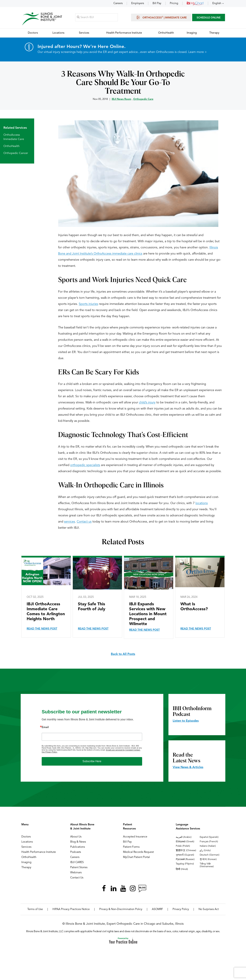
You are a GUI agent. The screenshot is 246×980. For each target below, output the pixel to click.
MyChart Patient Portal (136, 857)
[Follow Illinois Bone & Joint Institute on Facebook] (104, 889)
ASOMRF (157, 910)
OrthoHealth (11, 146)
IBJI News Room (121, 99)
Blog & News (78, 842)
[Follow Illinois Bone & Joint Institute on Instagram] (133, 889)
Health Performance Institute (39, 852)
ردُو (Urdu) (205, 851)
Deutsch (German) (210, 855)
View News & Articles (188, 767)
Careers (118, 3)
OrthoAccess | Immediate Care (161, 17)
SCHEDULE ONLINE (209, 18)
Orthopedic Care (143, 99)
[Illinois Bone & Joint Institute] (42, 19)
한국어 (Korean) (208, 859)
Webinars (76, 873)
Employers (138, 3)
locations (202, 503)
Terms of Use (35, 910)
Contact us (84, 522)
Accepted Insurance (135, 837)
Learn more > (197, 52)
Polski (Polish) (183, 846)
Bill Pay (157, 3)
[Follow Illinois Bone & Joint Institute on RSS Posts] (142, 889)
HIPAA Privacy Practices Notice (71, 910)
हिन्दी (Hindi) (182, 869)
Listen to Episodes (186, 721)
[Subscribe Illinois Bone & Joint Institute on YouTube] (123, 889)
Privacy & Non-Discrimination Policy (121, 910)
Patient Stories (79, 868)
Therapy (26, 868)
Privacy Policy (181, 910)
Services (26, 847)
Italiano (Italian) (208, 846)
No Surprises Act (209, 910)
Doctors (26, 837)
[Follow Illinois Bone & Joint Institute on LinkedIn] (113, 889)
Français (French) (209, 842)
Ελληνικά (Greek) (185, 842)
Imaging (26, 863)
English (217, 3)
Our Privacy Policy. (50, 752)
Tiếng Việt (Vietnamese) (207, 865)
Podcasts (76, 852)
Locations (27, 842)
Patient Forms (131, 847)
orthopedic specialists (85, 465)
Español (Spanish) (209, 837)
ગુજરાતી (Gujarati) (185, 855)
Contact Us (77, 878)
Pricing (174, 3)
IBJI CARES (77, 863)
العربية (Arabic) (184, 837)
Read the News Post (42, 629)
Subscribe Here (92, 761)
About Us (76, 837)
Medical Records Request (138, 852)
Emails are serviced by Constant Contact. (123, 750)
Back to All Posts (123, 654)
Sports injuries (88, 304)
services (70, 522)
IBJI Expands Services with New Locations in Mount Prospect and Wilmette (148, 614)
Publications (78, 847)
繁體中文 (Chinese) (186, 851)
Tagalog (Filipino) (185, 864)
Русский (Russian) (185, 859)
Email (45, 728)
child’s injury (147, 403)
